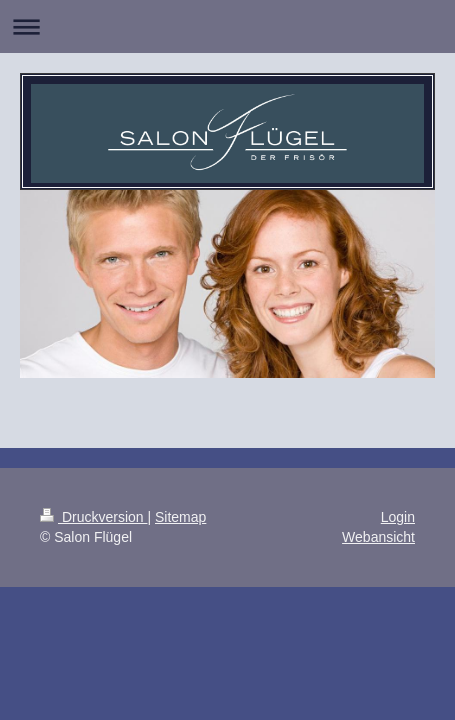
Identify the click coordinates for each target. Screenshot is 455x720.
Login (398, 517)
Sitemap (180, 517)
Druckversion (93, 517)
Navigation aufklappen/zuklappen (227, 26)
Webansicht (378, 537)
